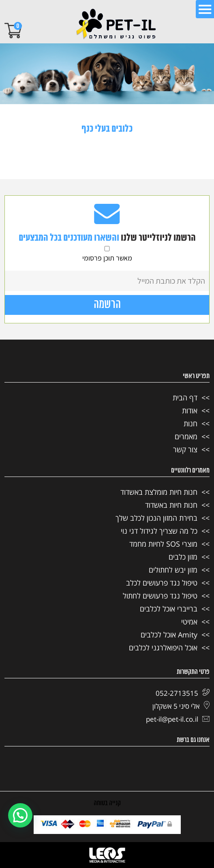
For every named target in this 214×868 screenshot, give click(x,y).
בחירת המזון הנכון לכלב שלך (156, 518)
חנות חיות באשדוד (171, 505)
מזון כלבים (183, 557)
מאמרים (186, 436)
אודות (190, 410)
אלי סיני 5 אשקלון (181, 706)
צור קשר (185, 449)
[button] (20, 815)
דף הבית (185, 398)
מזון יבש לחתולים (173, 570)
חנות (190, 423)
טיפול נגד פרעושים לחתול (160, 596)
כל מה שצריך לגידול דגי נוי (159, 531)
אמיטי (189, 622)
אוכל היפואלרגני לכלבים (163, 648)
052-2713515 (183, 693)
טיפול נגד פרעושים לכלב (162, 583)
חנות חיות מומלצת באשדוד (159, 492)
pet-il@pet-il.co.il (178, 719)
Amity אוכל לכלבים (169, 635)
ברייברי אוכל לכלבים (169, 609)
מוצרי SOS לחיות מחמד (163, 544)
